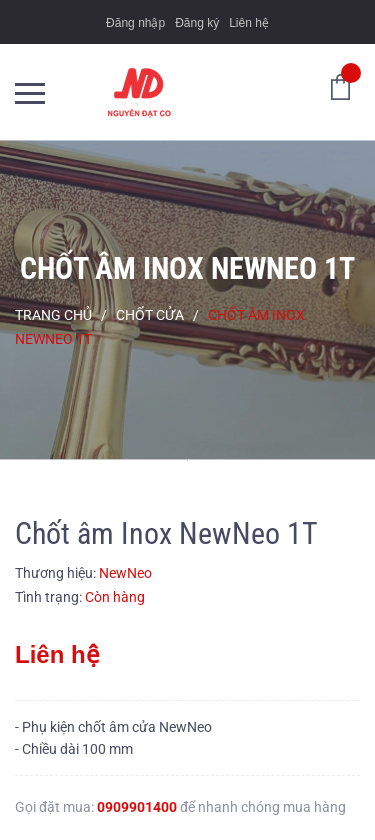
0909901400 (137, 807)
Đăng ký (197, 23)
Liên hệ (249, 23)
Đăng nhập (135, 23)
